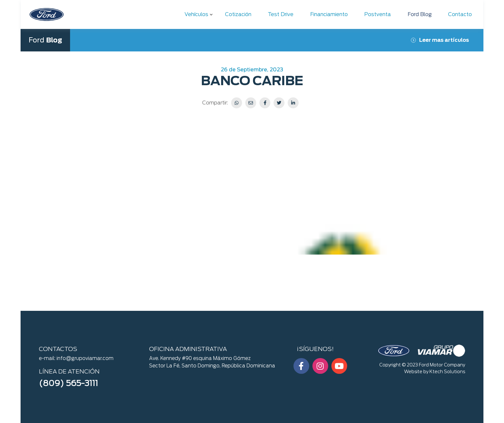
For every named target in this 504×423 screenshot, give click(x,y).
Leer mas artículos (440, 40)
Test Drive (281, 14)
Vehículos (196, 14)
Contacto (460, 14)
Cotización (238, 14)
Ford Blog (420, 14)
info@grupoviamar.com (85, 358)
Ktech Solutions (447, 372)
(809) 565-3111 (68, 383)
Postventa (378, 14)
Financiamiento (329, 14)
